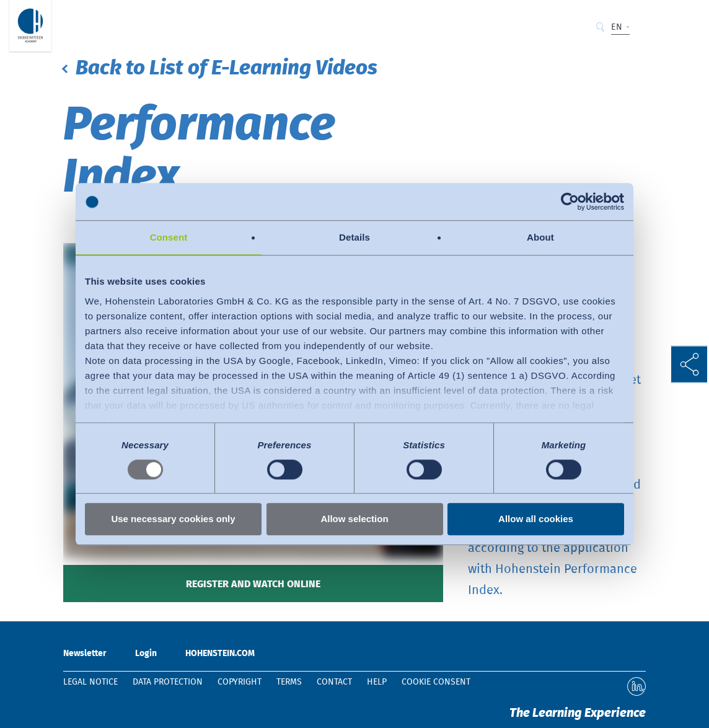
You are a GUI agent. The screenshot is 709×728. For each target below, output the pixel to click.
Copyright (240, 682)
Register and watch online (253, 584)
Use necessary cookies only (173, 519)
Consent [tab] (169, 237)
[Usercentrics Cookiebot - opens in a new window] (570, 202)
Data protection (168, 682)
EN (617, 27)
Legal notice (90, 682)
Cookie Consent (436, 682)
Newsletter (85, 654)
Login (146, 654)
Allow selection (354, 519)
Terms (289, 682)
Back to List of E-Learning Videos (227, 69)
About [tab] (540, 237)
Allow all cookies (536, 519)
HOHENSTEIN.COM (220, 654)
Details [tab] (354, 237)
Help (377, 682)
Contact (334, 682)
